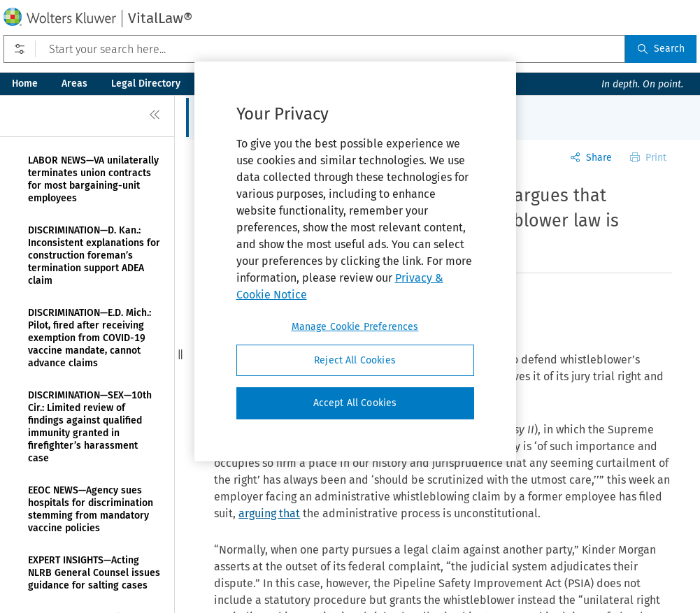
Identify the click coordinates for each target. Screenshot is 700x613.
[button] (180, 354)
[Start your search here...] (314, 49)
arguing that (269, 513)
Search (661, 49)
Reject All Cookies (355, 360)
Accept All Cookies (355, 403)
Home (25, 84)
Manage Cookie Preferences (355, 327)
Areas (74, 84)
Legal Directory (146, 84)
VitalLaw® (160, 18)
